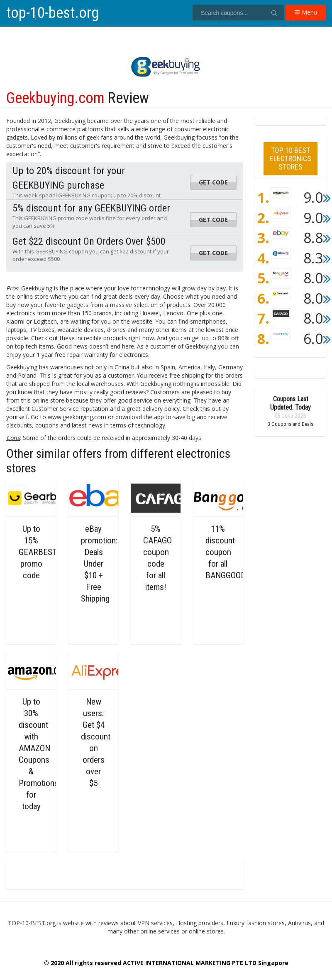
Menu (306, 12)
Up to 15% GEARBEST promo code (38, 552)
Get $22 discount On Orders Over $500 (89, 241)
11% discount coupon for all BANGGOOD (226, 552)
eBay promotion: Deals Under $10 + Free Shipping (99, 564)
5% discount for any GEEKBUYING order (91, 208)
